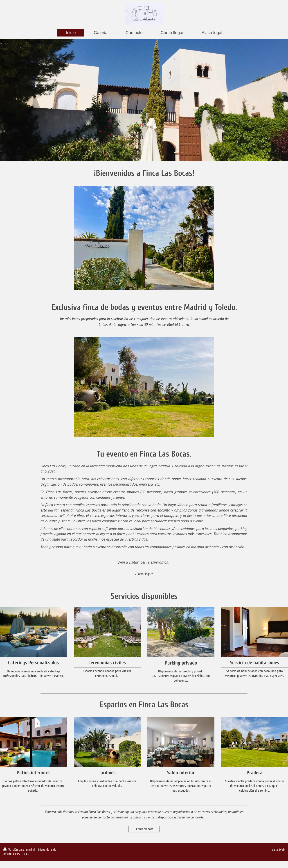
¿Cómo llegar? (144, 574)
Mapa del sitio (47, 850)
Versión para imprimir (20, 850)
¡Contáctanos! (144, 829)
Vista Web (278, 850)
